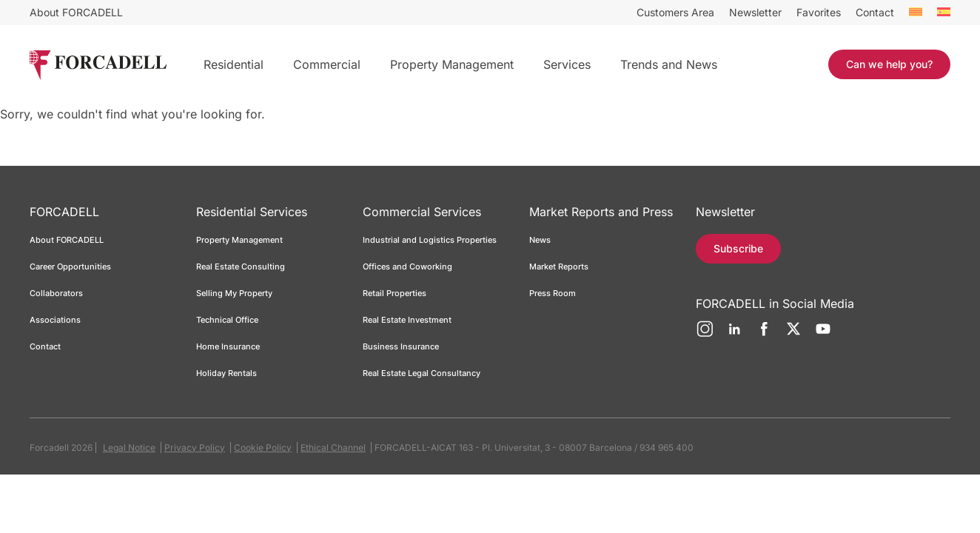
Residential (234, 64)
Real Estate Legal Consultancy (422, 373)
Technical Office (227, 320)
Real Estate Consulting (242, 266)
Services (567, 64)
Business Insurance (401, 346)
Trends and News (669, 64)
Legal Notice (129, 447)
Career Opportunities (70, 266)
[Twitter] (793, 335)
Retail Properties (395, 293)
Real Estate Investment (407, 320)
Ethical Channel (333, 447)
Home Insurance (228, 346)
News (540, 240)
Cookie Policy (263, 447)
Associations (55, 320)
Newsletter (755, 12)
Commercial (327, 64)
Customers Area (675, 12)
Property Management (452, 64)
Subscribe (738, 248)
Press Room (553, 293)
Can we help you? (889, 64)
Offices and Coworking (407, 266)
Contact (875, 12)
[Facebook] (764, 335)
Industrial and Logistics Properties (430, 240)
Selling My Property (234, 293)
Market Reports (559, 266)
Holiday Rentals (226, 373)
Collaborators (56, 293)
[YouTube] (823, 335)
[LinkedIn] (734, 335)
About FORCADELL (76, 12)
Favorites (819, 12)
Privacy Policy (195, 447)
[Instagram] (705, 335)
